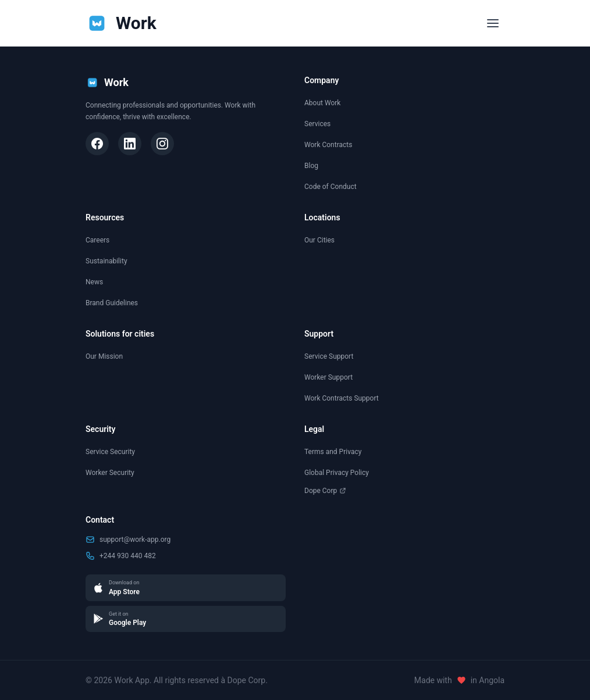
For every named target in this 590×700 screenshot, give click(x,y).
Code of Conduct (330, 187)
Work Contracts (328, 145)
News (94, 282)
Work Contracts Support (342, 398)
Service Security (110, 452)
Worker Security (110, 473)
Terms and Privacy (333, 452)
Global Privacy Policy (337, 473)
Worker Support (328, 377)
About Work (322, 103)
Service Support (329, 356)
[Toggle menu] (493, 23)
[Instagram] (162, 144)
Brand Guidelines (112, 303)
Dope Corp (325, 491)
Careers (97, 240)
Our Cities (319, 240)
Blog (311, 166)
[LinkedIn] (130, 144)
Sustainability (106, 261)
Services (317, 124)
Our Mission (104, 356)
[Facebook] (97, 144)
